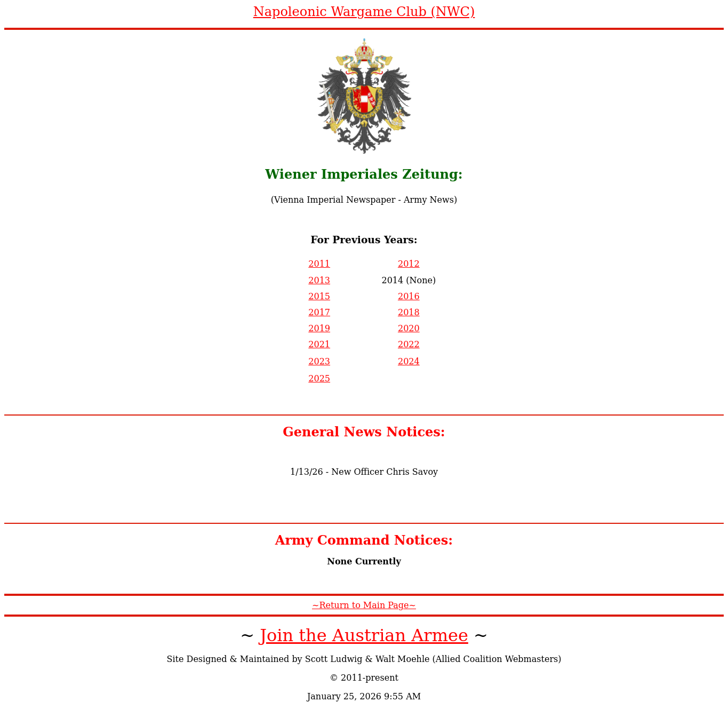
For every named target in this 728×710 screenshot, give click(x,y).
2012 (409, 264)
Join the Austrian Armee (364, 635)
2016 (409, 296)
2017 (319, 312)
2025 (319, 378)
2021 (319, 344)
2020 (409, 328)
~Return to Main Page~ (364, 605)
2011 (319, 264)
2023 (319, 361)
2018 (409, 312)
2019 (319, 328)
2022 (409, 344)
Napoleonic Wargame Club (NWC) (364, 12)
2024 (409, 361)
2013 (319, 280)
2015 (319, 296)
